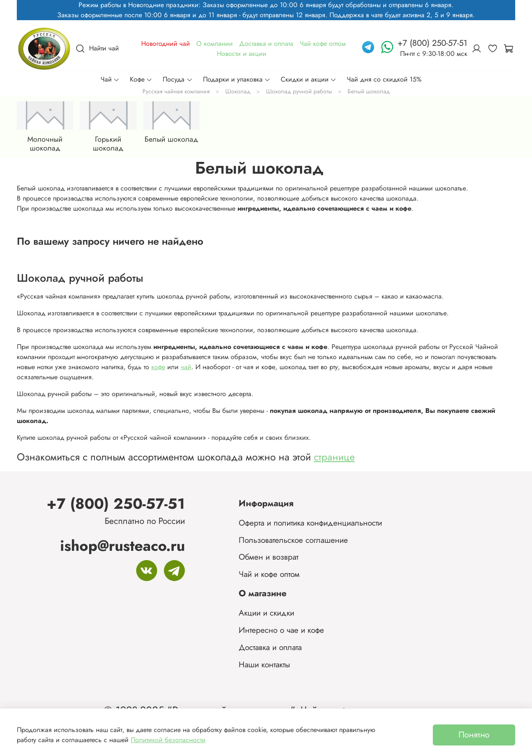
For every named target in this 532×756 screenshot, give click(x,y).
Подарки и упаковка (237, 79)
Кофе (141, 79)
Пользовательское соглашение (293, 540)
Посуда (178, 79)
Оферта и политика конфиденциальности (310, 523)
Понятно (474, 735)
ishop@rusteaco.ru (122, 546)
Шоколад (238, 91)
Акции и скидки (266, 613)
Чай (110, 79)
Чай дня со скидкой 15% (384, 79)
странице (334, 457)
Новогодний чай (166, 44)
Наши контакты (264, 664)
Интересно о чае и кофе (281, 630)
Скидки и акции (309, 79)
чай (186, 367)
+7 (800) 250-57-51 (116, 504)
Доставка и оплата (266, 44)
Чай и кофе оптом (269, 574)
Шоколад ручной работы (299, 91)
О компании (215, 44)
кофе (158, 367)
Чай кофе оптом (323, 44)
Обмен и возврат (269, 557)
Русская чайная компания (176, 91)
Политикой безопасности (168, 740)
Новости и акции (242, 54)
